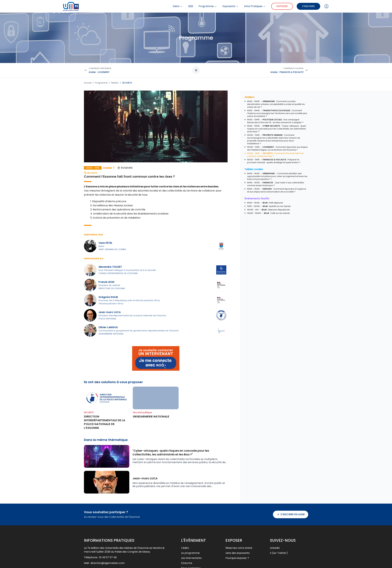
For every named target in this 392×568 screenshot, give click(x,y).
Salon (178, 6)
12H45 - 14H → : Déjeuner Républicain (269, 210)
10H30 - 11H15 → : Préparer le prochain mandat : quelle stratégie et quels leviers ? (274, 161)
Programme (208, 6)
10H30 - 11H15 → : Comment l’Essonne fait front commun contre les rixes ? (275, 155)
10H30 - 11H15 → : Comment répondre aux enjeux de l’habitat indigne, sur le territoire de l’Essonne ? (277, 148)
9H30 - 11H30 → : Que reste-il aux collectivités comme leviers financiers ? (276, 184)
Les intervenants (191, 558)
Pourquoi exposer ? (237, 558)
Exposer (282, 6)
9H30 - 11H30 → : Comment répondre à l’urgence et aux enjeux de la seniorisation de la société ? (277, 190)
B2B (191, 6)
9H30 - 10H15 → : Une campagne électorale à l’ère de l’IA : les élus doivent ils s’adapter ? (275, 121)
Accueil (88, 83)
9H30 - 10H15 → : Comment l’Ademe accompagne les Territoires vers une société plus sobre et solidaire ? (277, 113)
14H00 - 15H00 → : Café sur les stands (268, 213)
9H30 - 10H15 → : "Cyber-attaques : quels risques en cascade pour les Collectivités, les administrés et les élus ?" (277, 129)
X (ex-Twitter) (279, 553)
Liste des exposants (238, 553)
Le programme (190, 553)
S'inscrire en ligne (291, 514)
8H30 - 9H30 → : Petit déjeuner (265, 203)
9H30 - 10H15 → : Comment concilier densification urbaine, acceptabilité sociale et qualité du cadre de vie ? (276, 104)
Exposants (230, 6)
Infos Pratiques (255, 6)
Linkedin (275, 548)
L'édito (185, 548)
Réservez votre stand (239, 548)
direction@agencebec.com (108, 563)
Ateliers (115, 83)
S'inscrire (308, 6)
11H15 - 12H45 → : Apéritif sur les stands (269, 206)
